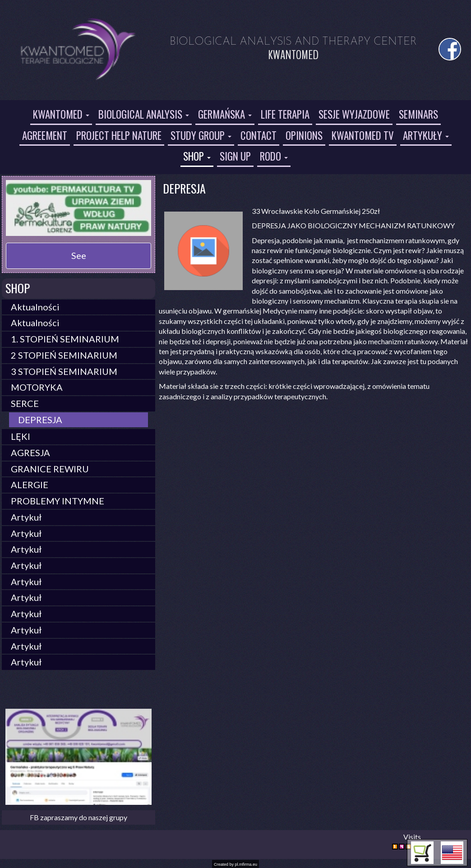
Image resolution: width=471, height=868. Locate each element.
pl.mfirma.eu (246, 864)
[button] (452, 853)
